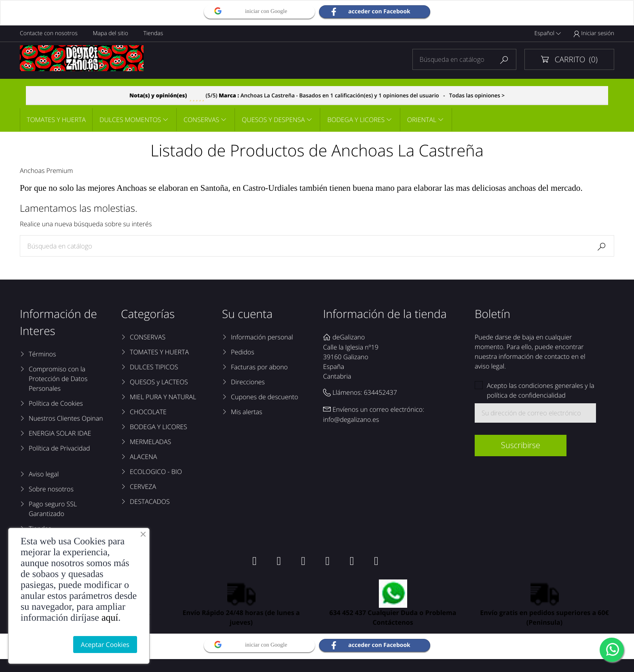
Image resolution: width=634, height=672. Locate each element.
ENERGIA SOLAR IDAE (60, 433)
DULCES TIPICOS (154, 367)
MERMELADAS (150, 442)
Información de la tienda (385, 314)
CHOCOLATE (148, 412)
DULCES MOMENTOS (130, 120)
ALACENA (143, 457)
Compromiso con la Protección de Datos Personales (58, 379)
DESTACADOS (150, 501)
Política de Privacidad (59, 448)
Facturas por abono (259, 367)
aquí (110, 618)
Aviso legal (44, 474)
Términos (42, 354)
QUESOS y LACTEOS (159, 382)
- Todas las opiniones (317, 95)
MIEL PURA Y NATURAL (163, 397)
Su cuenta (247, 314)
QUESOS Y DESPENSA (273, 120)
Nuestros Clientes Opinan (66, 418)
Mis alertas (246, 412)
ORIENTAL (422, 120)
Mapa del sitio (110, 33)
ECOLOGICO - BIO (156, 472)
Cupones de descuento (264, 397)
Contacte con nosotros (49, 33)
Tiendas (153, 33)
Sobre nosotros (51, 489)
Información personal (262, 337)
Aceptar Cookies (105, 645)
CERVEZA (143, 487)
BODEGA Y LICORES (356, 120)
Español (548, 33)
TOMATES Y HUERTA (56, 120)
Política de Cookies (56, 403)
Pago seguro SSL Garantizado (53, 509)
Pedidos (243, 352)
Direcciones (248, 382)
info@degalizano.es (351, 419)
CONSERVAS (201, 120)
